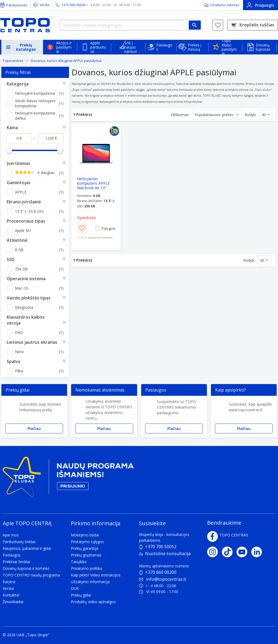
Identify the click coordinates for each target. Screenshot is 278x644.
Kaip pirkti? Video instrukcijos (96, 575)
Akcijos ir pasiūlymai (64, 47)
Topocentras (13, 61)
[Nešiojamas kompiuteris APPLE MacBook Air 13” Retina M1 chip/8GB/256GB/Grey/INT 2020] (96, 187)
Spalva (13, 361)
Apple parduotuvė (98, 47)
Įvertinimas (18, 163)
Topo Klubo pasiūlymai (229, 47)
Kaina (12, 128)
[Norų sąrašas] (218, 25)
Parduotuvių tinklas (19, 542)
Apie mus (11, 535)
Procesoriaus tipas (26, 221)
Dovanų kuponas (263, 47)
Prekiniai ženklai (16, 562)
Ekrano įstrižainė (24, 202)
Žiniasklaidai (13, 602)
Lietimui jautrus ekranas (32, 342)
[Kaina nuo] (19, 138)
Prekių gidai (81, 595)
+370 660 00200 (161, 572)
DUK (75, 588)
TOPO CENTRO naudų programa (31, 575)
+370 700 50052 (161, 547)
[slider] (9, 150)
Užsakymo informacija (90, 582)
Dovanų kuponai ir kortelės (26, 568)
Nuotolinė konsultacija (168, 554)
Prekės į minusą (195, 47)
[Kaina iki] (51, 138)
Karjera (9, 582)
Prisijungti (260, 5)
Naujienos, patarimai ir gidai (27, 548)
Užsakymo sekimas (225, 5)
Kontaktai (11, 595)
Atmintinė (17, 240)
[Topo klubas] (68, 479)
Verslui (45, 5)
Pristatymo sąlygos (87, 542)
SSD (11, 259)
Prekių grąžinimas (86, 555)
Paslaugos (164, 47)
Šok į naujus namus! (131, 47)
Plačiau (34, 428)
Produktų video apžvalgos (93, 602)
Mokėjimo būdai (85, 535)
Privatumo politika (86, 568)
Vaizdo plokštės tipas (29, 298)
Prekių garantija (84, 548)
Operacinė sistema (26, 279)
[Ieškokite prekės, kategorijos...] (131, 25)
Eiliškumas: (180, 115)
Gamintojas (19, 183)
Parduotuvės (17, 5)
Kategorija (18, 84)
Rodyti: (250, 115)
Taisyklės (79, 562)
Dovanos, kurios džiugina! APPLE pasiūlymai (66, 61)
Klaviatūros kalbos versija (26, 320)
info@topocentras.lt (163, 579)
